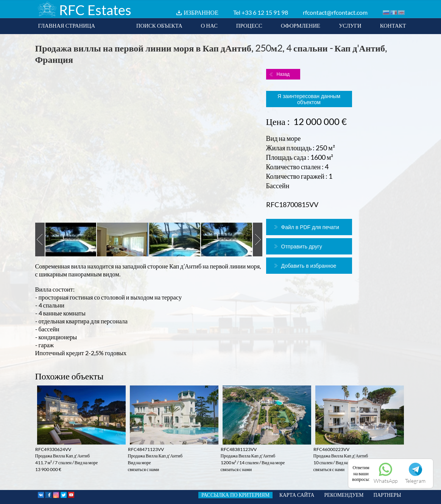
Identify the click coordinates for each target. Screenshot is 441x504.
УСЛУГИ (350, 25)
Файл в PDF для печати (310, 227)
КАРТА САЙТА (297, 495)
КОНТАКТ (393, 25)
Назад (283, 74)
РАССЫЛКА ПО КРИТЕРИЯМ (235, 495)
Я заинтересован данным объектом (309, 99)
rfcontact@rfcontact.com (335, 12)
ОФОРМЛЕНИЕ (301, 25)
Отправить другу (302, 247)
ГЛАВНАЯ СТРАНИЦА (67, 25)
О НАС (209, 25)
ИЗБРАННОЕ (201, 12)
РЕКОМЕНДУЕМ (344, 495)
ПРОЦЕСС (249, 25)
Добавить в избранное (309, 266)
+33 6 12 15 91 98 (265, 12)
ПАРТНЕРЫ (387, 495)
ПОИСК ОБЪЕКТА (159, 25)
